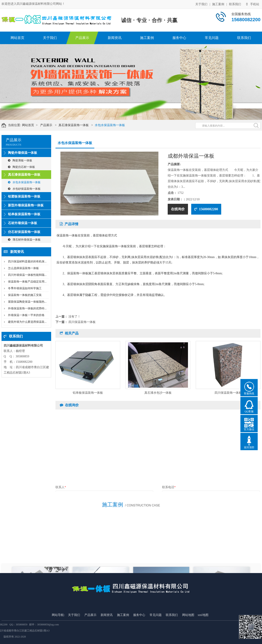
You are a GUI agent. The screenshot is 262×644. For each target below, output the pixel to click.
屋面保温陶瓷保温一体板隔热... (27, 302)
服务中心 (179, 38)
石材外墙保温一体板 (23, 223)
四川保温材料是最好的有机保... (27, 261)
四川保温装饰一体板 (82, 322)
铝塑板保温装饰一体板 (24, 196)
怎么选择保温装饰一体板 (23, 268)
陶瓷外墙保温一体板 (23, 153)
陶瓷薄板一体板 (20, 160)
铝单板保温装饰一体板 (24, 214)
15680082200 (206, 209)
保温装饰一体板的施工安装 (25, 295)
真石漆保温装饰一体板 (81, 125)
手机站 (253, 4)
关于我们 (201, 4)
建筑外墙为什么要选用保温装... (27, 322)
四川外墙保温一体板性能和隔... (27, 275)
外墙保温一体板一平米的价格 (26, 315)
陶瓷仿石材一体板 (21, 167)
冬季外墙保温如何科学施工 (25, 288)
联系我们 (235, 4)
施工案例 (218, 4)
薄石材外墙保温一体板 (24, 240)
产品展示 (82, 38)
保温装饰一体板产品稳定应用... (27, 282)
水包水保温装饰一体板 (117, 125)
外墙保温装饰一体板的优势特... (27, 308)
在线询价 (178, 209)
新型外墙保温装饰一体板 (26, 205)
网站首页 (17, 38)
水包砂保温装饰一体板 (24, 189)
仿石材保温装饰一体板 (24, 232)
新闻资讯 (115, 38)
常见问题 (212, 38)
